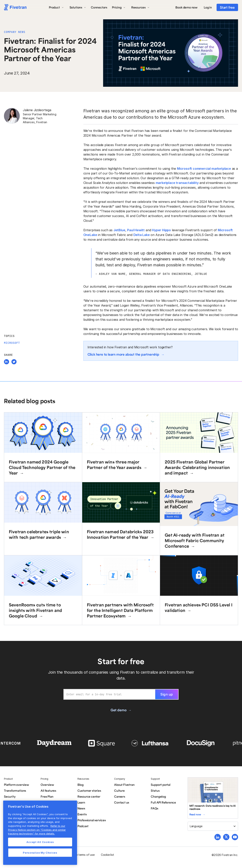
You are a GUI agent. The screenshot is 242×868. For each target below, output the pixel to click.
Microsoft (12, 343)
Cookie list (108, 855)
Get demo (118, 710)
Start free (227, 7)
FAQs (154, 808)
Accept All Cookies (40, 842)
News (81, 808)
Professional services (92, 820)
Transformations (15, 791)
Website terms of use (81, 855)
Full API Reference (163, 802)
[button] (56, 7)
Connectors (99, 7)
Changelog (158, 796)
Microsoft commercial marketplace (204, 169)
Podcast (83, 826)
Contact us (122, 802)
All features (48, 791)
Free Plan (47, 796)
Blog (81, 785)
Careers (120, 796)
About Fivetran (124, 785)
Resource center (89, 796)
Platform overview (16, 785)
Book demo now (186, 7)
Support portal (161, 785)
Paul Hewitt (136, 230)
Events (82, 814)
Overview (47, 785)
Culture (119, 791)
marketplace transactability (177, 183)
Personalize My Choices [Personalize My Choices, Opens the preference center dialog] (40, 853)
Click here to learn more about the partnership (123, 354)
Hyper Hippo (161, 230)
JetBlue (119, 230)
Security (10, 796)
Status (155, 791)
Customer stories (89, 791)
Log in (208, 7)
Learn (81, 802)
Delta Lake (142, 235)
